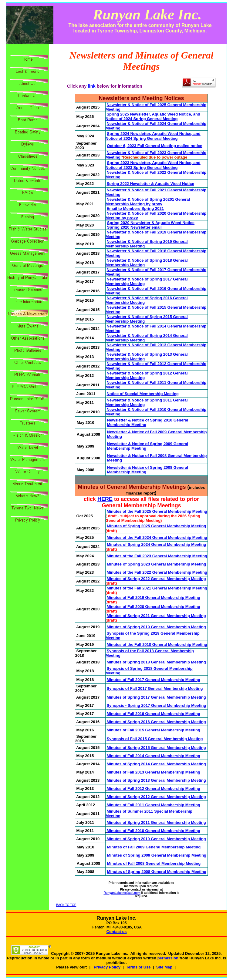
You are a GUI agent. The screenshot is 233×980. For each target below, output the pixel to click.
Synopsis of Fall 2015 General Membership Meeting (155, 739)
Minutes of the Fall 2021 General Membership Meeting (157, 588)
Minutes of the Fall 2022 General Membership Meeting (157, 572)
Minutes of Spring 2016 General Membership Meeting (156, 722)
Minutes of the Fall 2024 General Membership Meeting (157, 537)
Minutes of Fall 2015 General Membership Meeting (153, 730)
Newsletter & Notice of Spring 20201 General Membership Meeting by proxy (148, 202)
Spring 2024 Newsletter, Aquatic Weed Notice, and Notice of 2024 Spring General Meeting (153, 136)
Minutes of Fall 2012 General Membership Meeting (153, 789)
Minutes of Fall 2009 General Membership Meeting (154, 847)
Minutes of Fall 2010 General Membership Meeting (153, 831)
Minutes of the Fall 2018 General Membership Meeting (157, 644)
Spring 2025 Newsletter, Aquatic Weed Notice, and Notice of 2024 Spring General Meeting (153, 116)
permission (168, 958)
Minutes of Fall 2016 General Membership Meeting (153, 714)
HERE (105, 499)
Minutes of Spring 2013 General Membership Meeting (156, 780)
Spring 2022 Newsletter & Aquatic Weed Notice (150, 184)
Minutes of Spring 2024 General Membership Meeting (156, 544)
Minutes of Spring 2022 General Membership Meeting (156, 579)
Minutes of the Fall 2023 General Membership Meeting (157, 556)
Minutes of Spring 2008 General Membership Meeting (157, 872)
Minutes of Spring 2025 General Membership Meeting (156, 526)
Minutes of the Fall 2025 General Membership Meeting (157, 511)
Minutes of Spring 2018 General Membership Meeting (156, 662)
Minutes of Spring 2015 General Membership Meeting (156, 748)
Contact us (116, 932)
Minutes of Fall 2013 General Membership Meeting (153, 772)
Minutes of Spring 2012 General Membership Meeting (156, 797)
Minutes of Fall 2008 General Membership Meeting (154, 863)
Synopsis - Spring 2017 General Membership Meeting (156, 705)
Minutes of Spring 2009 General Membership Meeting (157, 855)
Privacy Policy (107, 967)
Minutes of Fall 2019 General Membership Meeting (153, 597)
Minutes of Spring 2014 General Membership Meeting (156, 764)
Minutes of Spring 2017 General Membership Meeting (156, 697)
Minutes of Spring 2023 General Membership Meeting (156, 564)
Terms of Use (138, 967)
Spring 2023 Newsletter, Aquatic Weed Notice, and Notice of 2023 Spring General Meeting (153, 165)
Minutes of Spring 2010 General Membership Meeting (156, 839)
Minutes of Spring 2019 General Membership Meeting (156, 627)
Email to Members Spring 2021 (135, 208)
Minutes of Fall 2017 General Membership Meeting (153, 680)
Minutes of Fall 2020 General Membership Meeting (153, 607)
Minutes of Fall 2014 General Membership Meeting (153, 756)
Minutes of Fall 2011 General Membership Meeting (153, 805)
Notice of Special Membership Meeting (143, 394)
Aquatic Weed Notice (175, 223)
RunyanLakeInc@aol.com (122, 893)
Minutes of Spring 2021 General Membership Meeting (156, 616)
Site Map (164, 967)
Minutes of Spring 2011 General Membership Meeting (156, 822)
